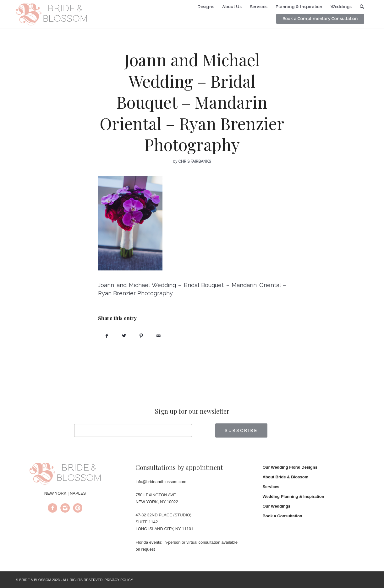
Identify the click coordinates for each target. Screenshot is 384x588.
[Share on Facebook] (107, 336)
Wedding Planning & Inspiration (293, 496)
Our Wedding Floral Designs (290, 467)
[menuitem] (206, 7)
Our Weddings (276, 506)
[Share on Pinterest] (141, 336)
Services (271, 487)
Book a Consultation (282, 516)
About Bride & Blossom (285, 477)
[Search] (362, 7)
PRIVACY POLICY (119, 580)
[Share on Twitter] (124, 336)
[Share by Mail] (159, 336)
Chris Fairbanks (195, 161)
